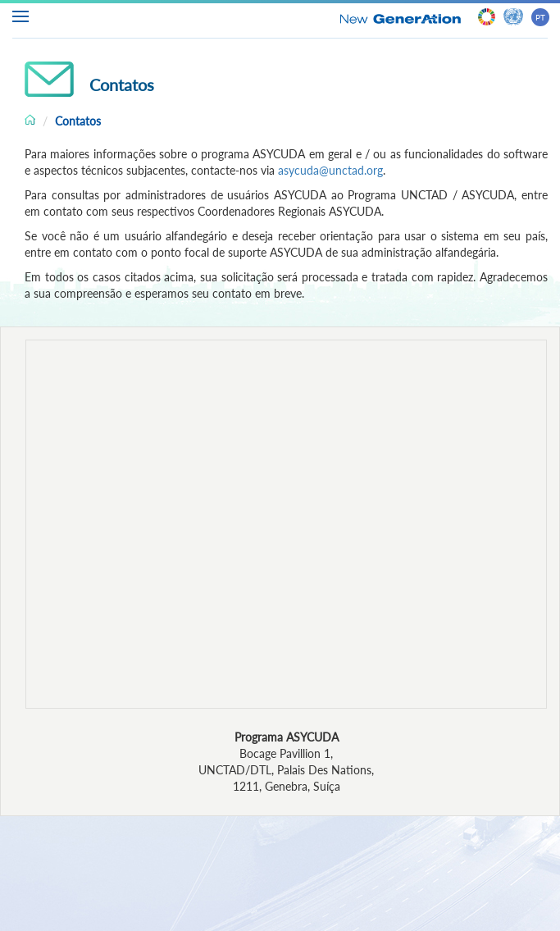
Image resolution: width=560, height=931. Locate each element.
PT (540, 17)
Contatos (78, 121)
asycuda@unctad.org (330, 170)
